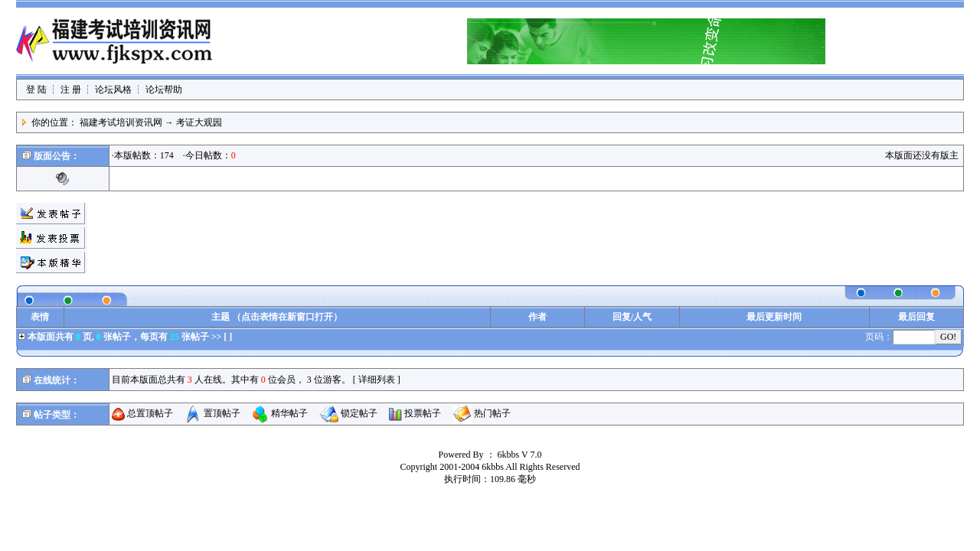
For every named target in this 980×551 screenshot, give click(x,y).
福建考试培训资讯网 (121, 122)
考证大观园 (199, 122)
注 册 (71, 90)
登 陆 (36, 90)
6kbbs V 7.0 (520, 455)
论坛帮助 (164, 90)
